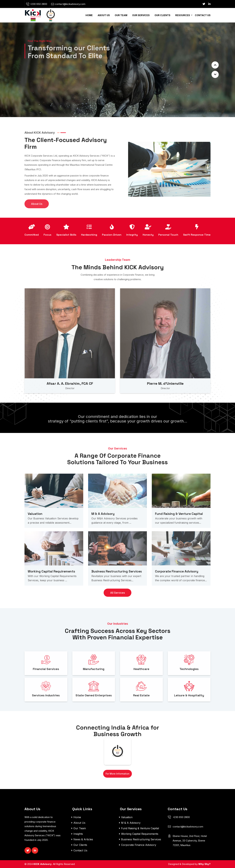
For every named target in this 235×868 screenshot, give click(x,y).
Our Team (121, 15)
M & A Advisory (103, 527)
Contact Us (203, 15)
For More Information (117, 774)
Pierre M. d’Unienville (165, 397)
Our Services (141, 15)
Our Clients (162, 15)
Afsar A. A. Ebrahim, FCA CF (70, 397)
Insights (78, 834)
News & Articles (83, 839)
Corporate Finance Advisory (177, 585)
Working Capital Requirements (51, 585)
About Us (104, 15)
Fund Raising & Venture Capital (179, 527)
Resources (183, 15)
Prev (215, 74)
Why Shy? (204, 864)
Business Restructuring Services (117, 585)
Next (215, 65)
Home (89, 15)
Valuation (35, 527)
